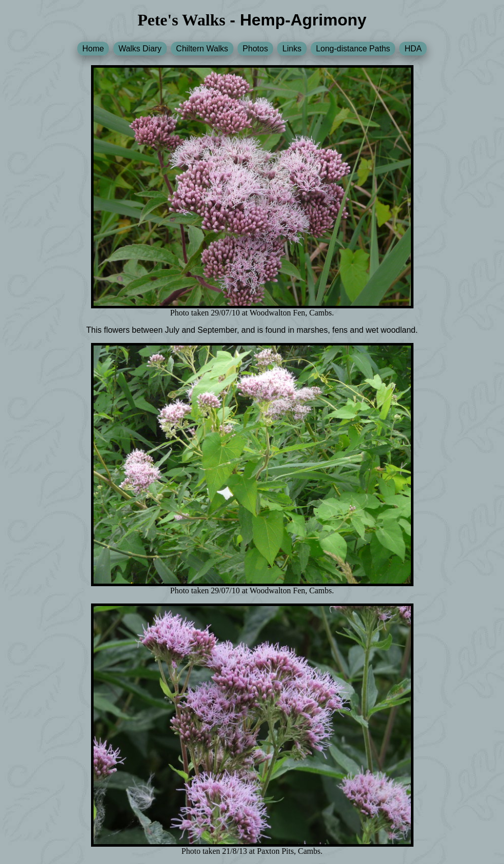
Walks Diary (140, 49)
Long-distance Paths (353, 49)
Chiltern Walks (202, 49)
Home (93, 49)
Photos (255, 49)
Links (292, 49)
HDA (413, 49)
